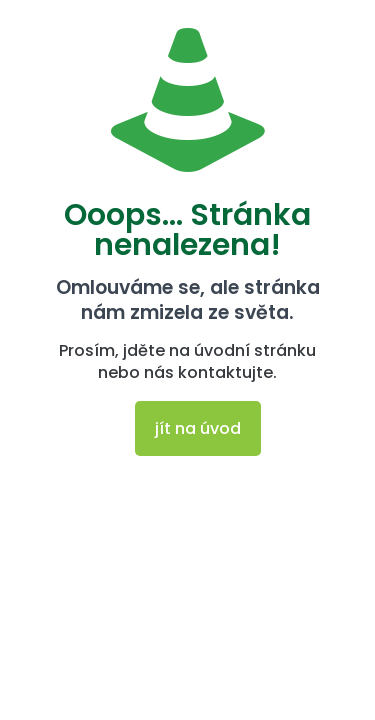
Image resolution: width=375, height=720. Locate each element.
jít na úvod (198, 428)
